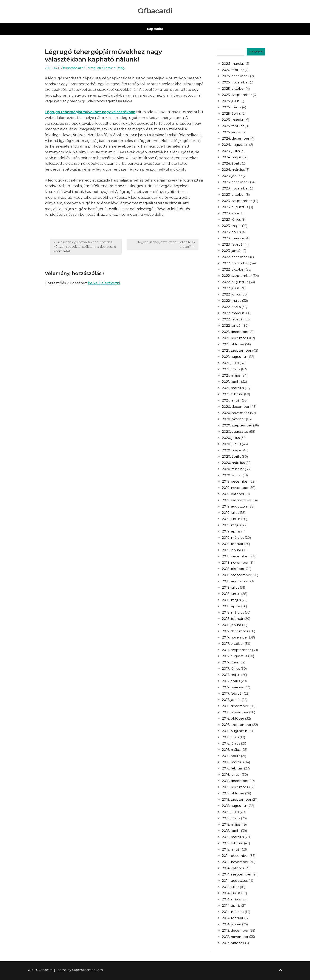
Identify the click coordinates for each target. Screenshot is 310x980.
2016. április (231, 756)
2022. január (232, 325)
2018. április (231, 606)
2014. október (233, 868)
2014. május (231, 899)
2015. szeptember (237, 799)
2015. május (231, 824)
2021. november (235, 338)
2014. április (231, 905)
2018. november (235, 562)
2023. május (232, 226)
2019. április (231, 531)
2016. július (230, 737)
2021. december (235, 332)
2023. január (232, 251)
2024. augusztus (235, 145)
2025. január (232, 132)
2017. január (231, 700)
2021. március (233, 388)
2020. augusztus (235, 432)
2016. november (235, 712)
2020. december (236, 407)
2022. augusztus (235, 282)
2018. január (232, 625)
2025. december (236, 76)
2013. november (235, 937)
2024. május (232, 157)
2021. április (231, 382)
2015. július (230, 812)
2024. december (236, 138)
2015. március (233, 837)
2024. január (232, 176)
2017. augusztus (235, 656)
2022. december (236, 257)
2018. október (233, 569)
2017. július (230, 662)
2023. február (233, 244)
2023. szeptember (237, 201)
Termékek (93, 68)
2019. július (230, 513)
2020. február (233, 469)
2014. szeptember (237, 874)
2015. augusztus (235, 806)
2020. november (236, 413)
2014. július (230, 887)
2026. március (233, 64)
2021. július (230, 363)
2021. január (231, 400)
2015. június (231, 818)
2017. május (231, 675)
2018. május (231, 600)
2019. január (232, 550)
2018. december (235, 556)
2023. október (233, 195)
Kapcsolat (155, 29)
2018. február (233, 619)
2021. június (231, 369)
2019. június (231, 519)
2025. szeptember (237, 95)
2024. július (231, 151)
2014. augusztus (235, 881)
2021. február (232, 394)
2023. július (231, 213)
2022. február (233, 319)
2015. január (231, 849)
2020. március (233, 463)
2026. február (233, 70)
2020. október (233, 419)
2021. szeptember (237, 350)
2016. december (235, 706)
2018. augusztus (235, 581)
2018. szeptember (237, 575)
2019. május (231, 525)
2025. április (231, 113)
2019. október (233, 494)
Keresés (256, 52)
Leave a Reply (114, 68)
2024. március (233, 170)
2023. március (233, 238)
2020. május (232, 450)
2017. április (231, 681)
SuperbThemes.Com (88, 970)
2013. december (235, 930)
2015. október (233, 793)
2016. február (232, 768)
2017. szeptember (236, 650)
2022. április (231, 307)
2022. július (231, 288)
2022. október (233, 269)
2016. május (231, 750)
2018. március (233, 612)
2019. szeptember (237, 500)
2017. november (235, 637)
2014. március (233, 912)
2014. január (232, 924)
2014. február (233, 918)
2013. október (233, 943)
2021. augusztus (235, 357)
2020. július (231, 438)
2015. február (232, 843)
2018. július (230, 587)
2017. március (233, 687)
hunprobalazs (73, 68)
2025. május (232, 107)
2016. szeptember (237, 725)
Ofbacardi (155, 11)
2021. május (231, 375)
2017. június (231, 668)
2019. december (235, 481)
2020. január (232, 475)
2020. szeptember (237, 425)
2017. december (235, 631)
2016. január (231, 775)
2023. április (231, 232)
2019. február (233, 544)
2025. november (235, 82)
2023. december (236, 182)
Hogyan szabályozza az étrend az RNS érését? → (166, 244)
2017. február (232, 693)
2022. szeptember (237, 276)
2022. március (233, 313)
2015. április (231, 831)
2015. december (235, 781)
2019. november (235, 488)
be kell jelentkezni (104, 283)
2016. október (233, 718)
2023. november (235, 188)
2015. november (235, 787)
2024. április (231, 163)
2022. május (232, 301)
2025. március (233, 120)
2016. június (231, 743)
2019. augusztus (235, 506)
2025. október (233, 88)
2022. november (235, 263)
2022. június (231, 294)
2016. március (233, 762)
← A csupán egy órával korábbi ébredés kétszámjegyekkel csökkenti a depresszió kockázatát (85, 247)
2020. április (231, 456)
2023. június (231, 219)
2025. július (231, 101)
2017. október (233, 644)
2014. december (235, 856)
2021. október (233, 344)
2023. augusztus (235, 207)
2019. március (233, 538)
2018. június (231, 594)
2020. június (231, 444)
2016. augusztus (235, 731)
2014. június (231, 893)
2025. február (233, 126)
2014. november (235, 862)
